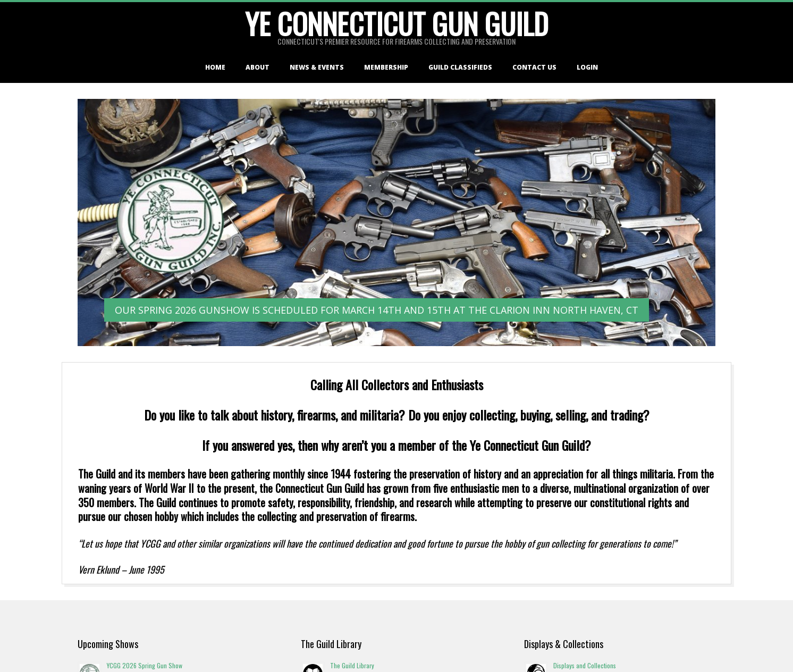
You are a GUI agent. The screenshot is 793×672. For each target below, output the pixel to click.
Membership (386, 67)
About (258, 67)
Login (587, 67)
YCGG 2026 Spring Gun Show (145, 665)
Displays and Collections (585, 665)
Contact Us (534, 67)
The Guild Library (352, 665)
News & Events (317, 67)
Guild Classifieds (460, 67)
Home (215, 67)
